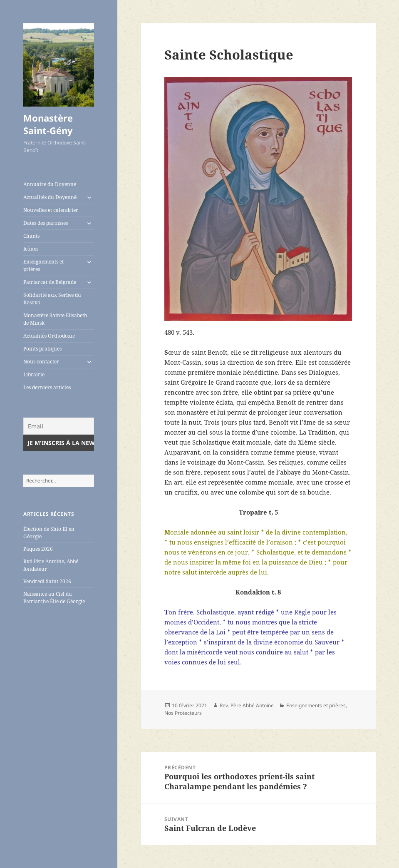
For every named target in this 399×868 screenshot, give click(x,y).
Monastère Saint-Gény (48, 124)
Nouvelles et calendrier (51, 210)
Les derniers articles (47, 387)
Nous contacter (41, 362)
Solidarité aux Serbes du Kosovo (52, 299)
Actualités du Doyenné (50, 197)
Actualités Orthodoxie (49, 336)
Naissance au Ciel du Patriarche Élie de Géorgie (54, 598)
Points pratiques (42, 349)
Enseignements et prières (43, 265)
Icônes (31, 249)
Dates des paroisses (46, 223)
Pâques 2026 (38, 549)
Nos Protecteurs (183, 713)
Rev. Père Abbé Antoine (247, 705)
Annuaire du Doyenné (50, 184)
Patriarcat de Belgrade (50, 282)
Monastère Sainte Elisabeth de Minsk (55, 319)
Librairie (34, 374)
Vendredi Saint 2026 (47, 581)
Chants (31, 236)
